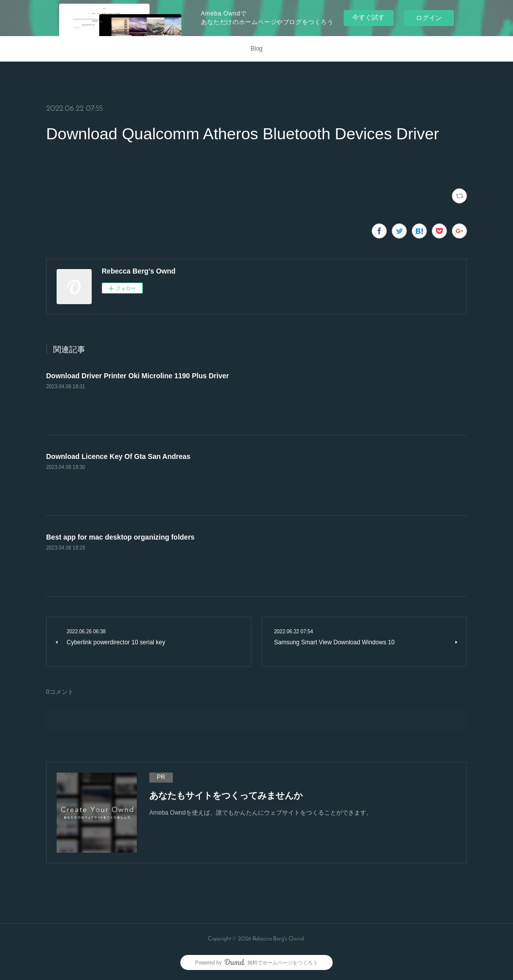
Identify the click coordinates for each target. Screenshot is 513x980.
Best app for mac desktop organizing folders (120, 537)
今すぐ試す (368, 17)
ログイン (429, 18)
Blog (256, 49)
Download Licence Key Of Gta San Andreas (118, 456)
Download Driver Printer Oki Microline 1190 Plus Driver (138, 376)
